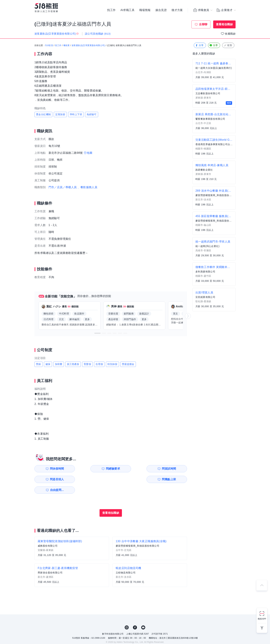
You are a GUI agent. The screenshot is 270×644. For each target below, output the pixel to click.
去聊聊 (203, 24)
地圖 (89, 153)
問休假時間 (54, 469)
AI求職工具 (127, 10)
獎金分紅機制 (43, 114)
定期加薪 (60, 114)
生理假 (99, 364)
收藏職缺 (230, 34)
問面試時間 (133, 469)
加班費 (59, 364)
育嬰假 (87, 364)
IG (127, 617)
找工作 (111, 10)
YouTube (143, 617)
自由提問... (94, 479)
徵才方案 (177, 10)
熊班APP (262, 619)
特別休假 (112, 364)
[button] (97, 333)
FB (135, 617)
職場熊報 (145, 10)
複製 (228, 45)
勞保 (38, 364)
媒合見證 (161, 10)
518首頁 (49, 46)
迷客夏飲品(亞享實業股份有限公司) (88, 46)
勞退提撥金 (128, 364)
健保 (48, 364)
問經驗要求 (93, 469)
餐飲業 (67, 46)
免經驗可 (92, 114)
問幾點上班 (54, 479)
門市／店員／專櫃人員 (63, 187)
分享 (199, 45)
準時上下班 (76, 114)
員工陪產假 (73, 364)
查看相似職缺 (224, 24)
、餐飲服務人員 (87, 187)
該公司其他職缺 (98, 34)
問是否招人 (172, 469)
